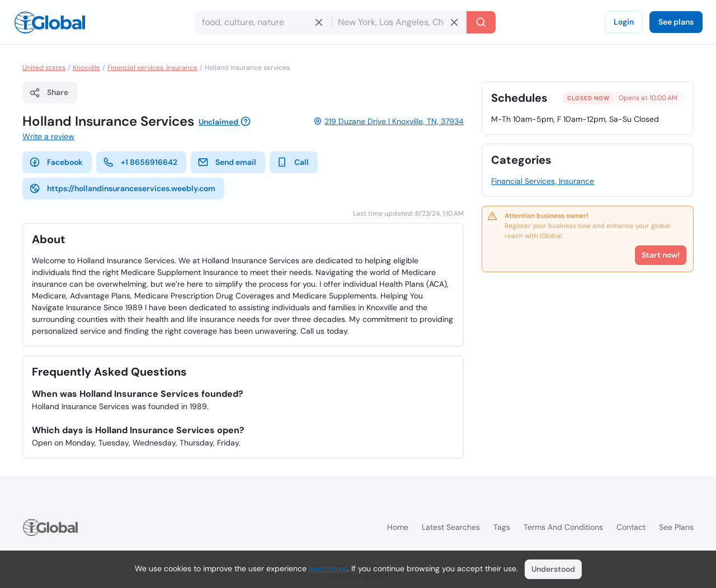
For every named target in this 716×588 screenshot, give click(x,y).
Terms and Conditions (563, 527)
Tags (502, 527)
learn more (328, 568)
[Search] (481, 22)
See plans (676, 22)
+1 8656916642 (140, 162)
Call (293, 162)
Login (624, 22)
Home (398, 527)
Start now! (661, 255)
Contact (631, 527)
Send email (227, 162)
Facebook (56, 162)
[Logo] (50, 22)
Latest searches (451, 527)
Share (49, 93)
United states (44, 68)
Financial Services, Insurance (543, 181)
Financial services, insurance (152, 68)
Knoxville (86, 68)
